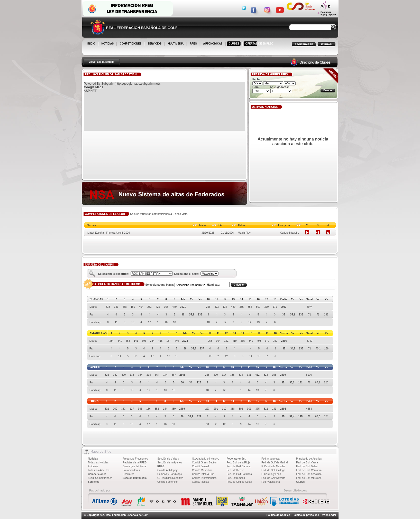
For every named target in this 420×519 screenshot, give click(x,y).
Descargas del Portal (135, 466)
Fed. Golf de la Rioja (238, 463)
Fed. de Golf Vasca (307, 463)
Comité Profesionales (204, 478)
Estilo (241, 225)
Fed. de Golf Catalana (239, 474)
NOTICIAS (108, 44)
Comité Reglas (200, 482)
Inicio (202, 225)
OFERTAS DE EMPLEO (259, 44)
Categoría (284, 225)
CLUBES (234, 44)
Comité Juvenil (200, 466)
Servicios (94, 482)
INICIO (92, 44)
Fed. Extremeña (236, 478)
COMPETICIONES (131, 44)
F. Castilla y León (271, 474)
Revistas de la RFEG (135, 463)
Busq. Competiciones (100, 478)
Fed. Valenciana (271, 482)
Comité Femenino (167, 482)
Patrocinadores (131, 470)
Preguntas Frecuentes (135, 459)
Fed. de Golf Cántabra (309, 470)
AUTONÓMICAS (213, 44)
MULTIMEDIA (176, 44)
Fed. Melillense (235, 470)
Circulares (128, 474)
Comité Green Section (205, 463)
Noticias (93, 459)
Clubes (300, 482)
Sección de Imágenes (170, 463)
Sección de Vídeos (168, 459)
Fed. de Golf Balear (307, 466)
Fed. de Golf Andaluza (309, 474)
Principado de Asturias (309, 459)
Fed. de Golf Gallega (273, 470)
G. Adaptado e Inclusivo (206, 459)
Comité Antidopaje (168, 470)
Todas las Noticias (98, 463)
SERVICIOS (155, 44)
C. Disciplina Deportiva (170, 478)
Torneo (92, 225)
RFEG (194, 44)
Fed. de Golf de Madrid (275, 463)
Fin (220, 225)
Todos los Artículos (99, 470)
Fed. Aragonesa (271, 459)
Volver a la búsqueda (101, 62)
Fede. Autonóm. (236, 459)
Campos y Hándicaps (170, 474)
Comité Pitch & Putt (203, 474)
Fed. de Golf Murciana (309, 478)
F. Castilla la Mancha (273, 466)
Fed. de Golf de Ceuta (239, 482)
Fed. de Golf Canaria (239, 466)
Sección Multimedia (135, 478)
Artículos (93, 466)
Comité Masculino (202, 470)
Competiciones (97, 474)
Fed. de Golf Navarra (273, 478)
